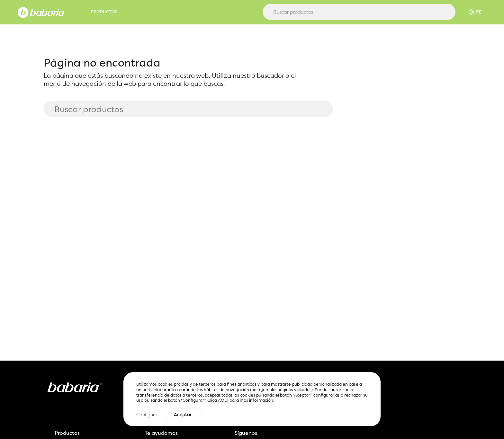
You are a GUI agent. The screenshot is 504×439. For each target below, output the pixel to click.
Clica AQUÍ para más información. (241, 401)
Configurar (148, 415)
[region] (252, 399)
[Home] (41, 12)
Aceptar (183, 415)
